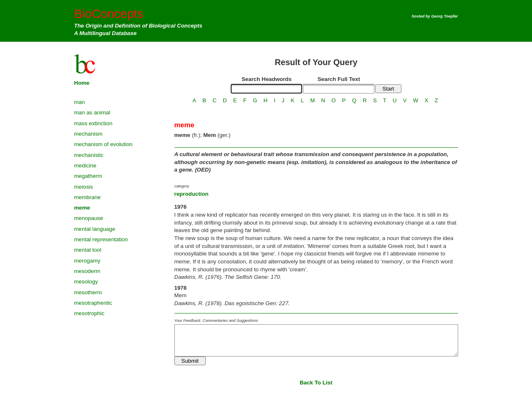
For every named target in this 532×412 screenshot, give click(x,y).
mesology (86, 282)
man (80, 102)
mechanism (88, 134)
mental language (95, 229)
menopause (89, 218)
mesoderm (87, 271)
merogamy (87, 261)
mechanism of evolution (103, 144)
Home (82, 83)
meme (82, 208)
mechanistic (89, 155)
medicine (85, 166)
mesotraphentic (93, 303)
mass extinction (93, 123)
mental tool (88, 250)
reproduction (192, 194)
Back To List (316, 383)
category (182, 186)
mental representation (101, 239)
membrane (88, 197)
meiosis (84, 187)
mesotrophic (90, 313)
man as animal (92, 112)
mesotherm (88, 292)
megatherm (88, 176)
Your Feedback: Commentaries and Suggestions (216, 321)
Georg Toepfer (445, 16)
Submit (190, 361)
